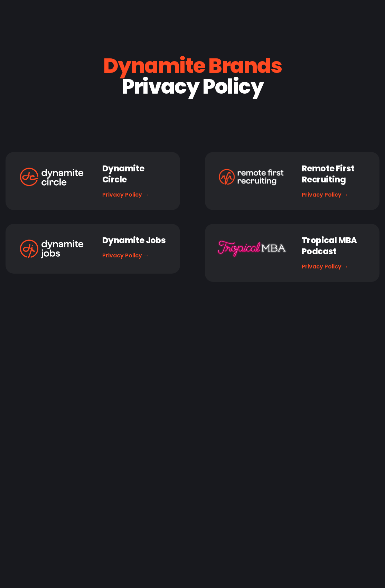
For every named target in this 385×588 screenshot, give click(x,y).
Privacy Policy (126, 195)
